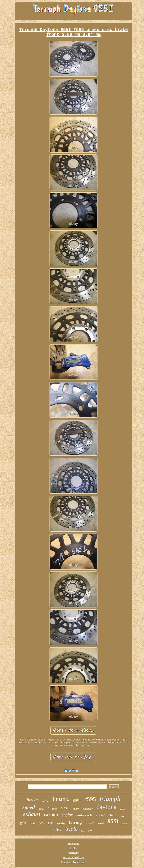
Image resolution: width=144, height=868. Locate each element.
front (60, 799)
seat (42, 823)
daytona (106, 807)
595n (41, 809)
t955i (123, 809)
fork (83, 831)
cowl (101, 823)
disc (58, 829)
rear (65, 807)
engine (67, 815)
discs (124, 823)
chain (112, 815)
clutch (76, 809)
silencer (88, 809)
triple (71, 829)
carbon (51, 814)
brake (32, 800)
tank (122, 816)
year (90, 830)
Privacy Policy (73, 858)
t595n (77, 800)
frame (52, 809)
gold (23, 823)
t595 (91, 799)
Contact (74, 853)
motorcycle (84, 815)
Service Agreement (74, 862)
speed (29, 807)
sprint (100, 815)
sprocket (61, 823)
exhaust (32, 814)
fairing (75, 822)
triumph (110, 799)
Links (73, 848)
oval (33, 824)
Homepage (73, 844)
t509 (51, 823)
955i (113, 821)
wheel (45, 801)
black (90, 822)
